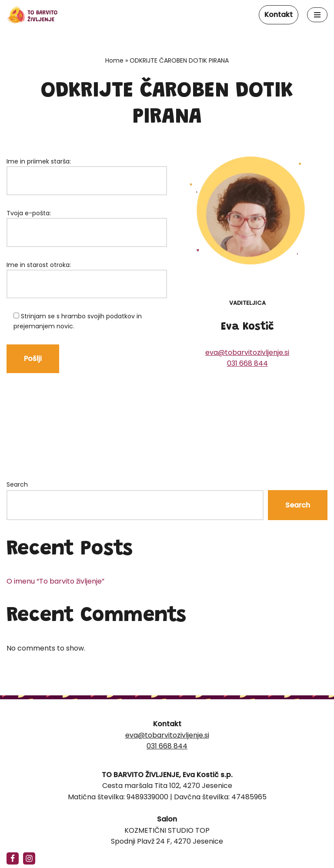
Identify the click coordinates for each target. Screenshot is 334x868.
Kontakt (279, 15)
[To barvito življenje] (33, 15)
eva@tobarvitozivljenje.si (247, 355)
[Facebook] (13, 858)
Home (114, 60)
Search (17, 490)
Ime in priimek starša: (87, 171)
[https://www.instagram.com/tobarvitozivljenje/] (29, 858)
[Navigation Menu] (317, 15)
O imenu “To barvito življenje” (55, 587)
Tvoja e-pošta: (87, 223)
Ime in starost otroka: (87, 274)
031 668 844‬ (247, 366)
